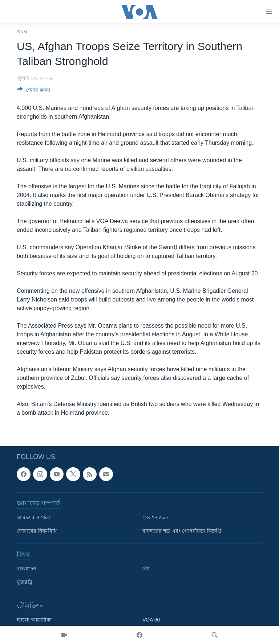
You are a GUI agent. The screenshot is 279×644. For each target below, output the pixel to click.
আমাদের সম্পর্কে (34, 517)
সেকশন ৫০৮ (155, 517)
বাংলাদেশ (26, 569)
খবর (22, 31)
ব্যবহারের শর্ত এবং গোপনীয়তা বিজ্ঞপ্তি (182, 531)
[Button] (34, 91)
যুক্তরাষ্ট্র (25, 582)
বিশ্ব (146, 569)
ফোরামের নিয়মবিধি (37, 531)
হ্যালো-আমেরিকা (34, 620)
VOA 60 (151, 620)
